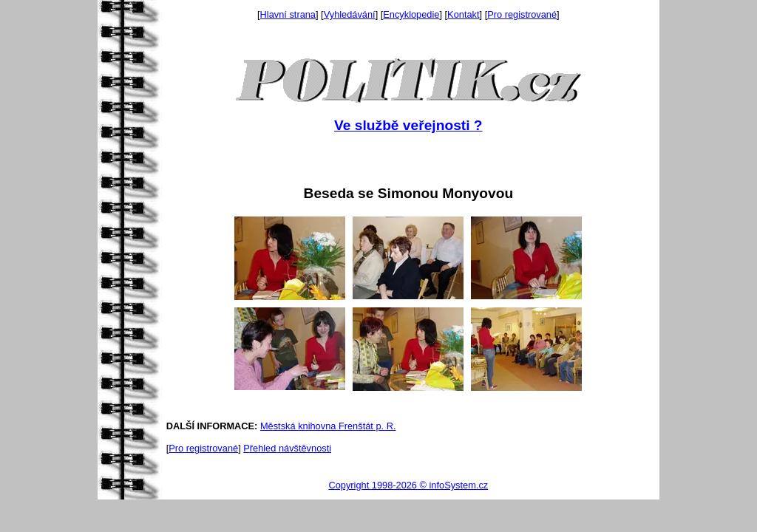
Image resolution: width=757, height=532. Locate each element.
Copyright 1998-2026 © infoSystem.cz (408, 485)
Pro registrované (522, 14)
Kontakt (463, 14)
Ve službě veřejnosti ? (408, 125)
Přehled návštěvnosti (287, 448)
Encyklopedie (411, 14)
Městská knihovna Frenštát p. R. (328, 426)
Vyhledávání (350, 14)
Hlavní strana (288, 14)
